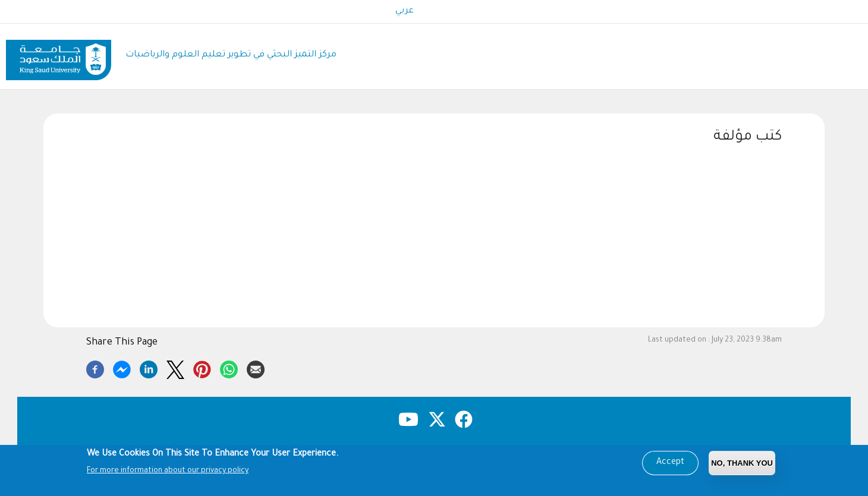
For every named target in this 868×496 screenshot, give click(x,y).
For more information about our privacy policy (168, 472)
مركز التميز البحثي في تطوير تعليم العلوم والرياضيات (231, 55)
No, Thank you (742, 463)
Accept (670, 463)
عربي (405, 11)
